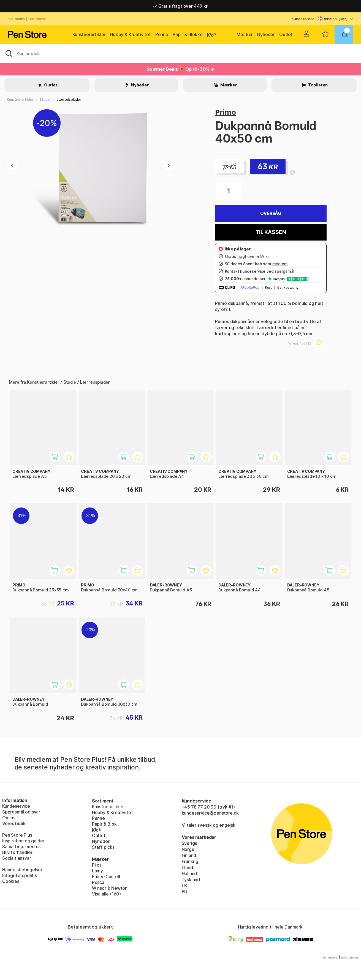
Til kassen (271, 232)
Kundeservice (303, 19)
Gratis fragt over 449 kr (180, 6)
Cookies (11, 881)
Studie (45, 99)
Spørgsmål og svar (21, 812)
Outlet (286, 34)
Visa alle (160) (106, 894)
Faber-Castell (106, 877)
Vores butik (14, 823)
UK (185, 886)
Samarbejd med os (21, 847)
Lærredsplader (69, 99)
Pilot (97, 865)
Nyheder (266, 34)
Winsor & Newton (110, 888)
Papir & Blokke (188, 34)
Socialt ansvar (17, 858)
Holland (189, 873)
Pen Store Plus (17, 835)
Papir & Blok (104, 824)
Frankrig (190, 861)
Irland (187, 867)
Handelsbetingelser (22, 870)
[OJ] (180, 53)
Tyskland (191, 880)
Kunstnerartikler (89, 34)
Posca (98, 882)
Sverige (190, 843)
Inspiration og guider (23, 841)
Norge (188, 849)
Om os (9, 818)
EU (185, 892)
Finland (189, 855)
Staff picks (103, 847)
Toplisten (317, 85)
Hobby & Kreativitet (130, 34)
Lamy (97, 871)
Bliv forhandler (17, 852)
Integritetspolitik (20, 875)
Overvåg (271, 213)
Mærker (245, 34)
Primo (226, 112)
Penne (162, 34)
